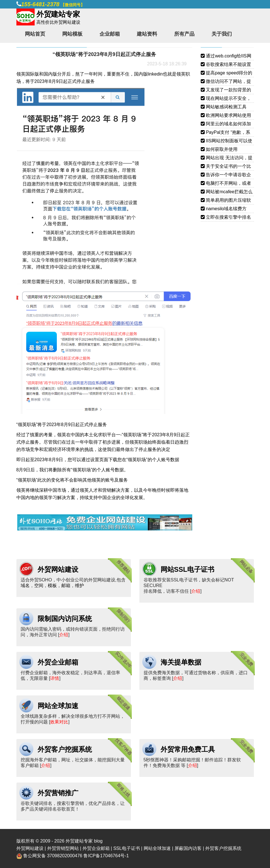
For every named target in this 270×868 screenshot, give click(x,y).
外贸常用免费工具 (188, 749)
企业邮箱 (110, 34)
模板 (52, 586)
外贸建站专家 (80, 841)
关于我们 (222, 34)
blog (98, 841)
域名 (25, 586)
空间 (39, 586)
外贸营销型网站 (63, 848)
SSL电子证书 (127, 848)
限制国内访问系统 (65, 619)
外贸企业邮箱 (58, 662)
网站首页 (35, 34)
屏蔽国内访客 (188, 848)
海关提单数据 (181, 662)
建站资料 (147, 34)
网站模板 (72, 34)
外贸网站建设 (58, 569)
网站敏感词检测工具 (224, 107)
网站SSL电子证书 (188, 569)
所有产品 (184, 34)
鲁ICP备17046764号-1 (106, 856)
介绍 (196, 591)
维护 (79, 586)
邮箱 (66, 586)
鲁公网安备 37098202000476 (53, 856)
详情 (55, 678)
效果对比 (59, 722)
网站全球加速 (58, 706)
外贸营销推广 (58, 793)
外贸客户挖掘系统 (65, 749)
